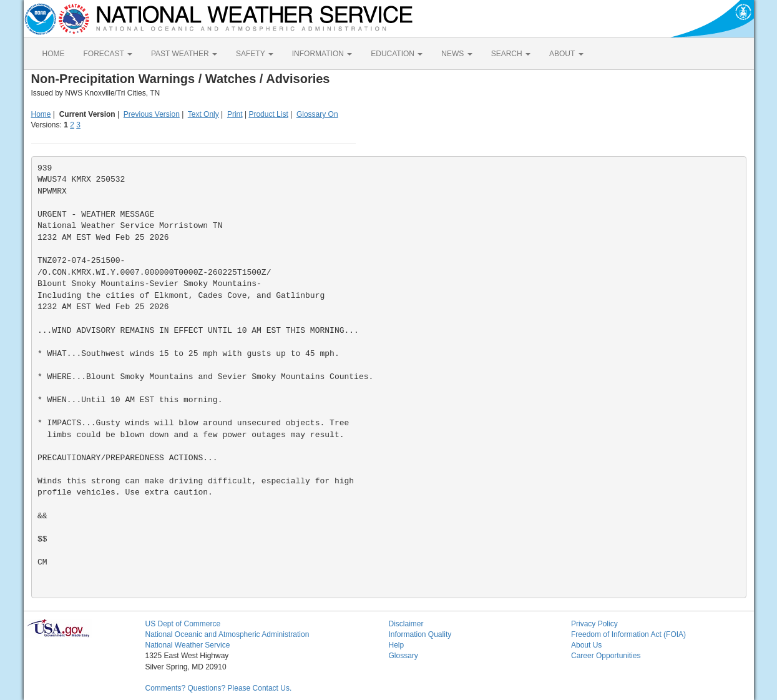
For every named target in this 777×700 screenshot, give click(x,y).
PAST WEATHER (184, 54)
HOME (54, 54)
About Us (586, 645)
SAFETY (255, 54)
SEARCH (511, 54)
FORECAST (108, 54)
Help (397, 645)
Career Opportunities (606, 656)
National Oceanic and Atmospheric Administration (227, 634)
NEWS (457, 54)
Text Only (203, 114)
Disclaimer (406, 624)
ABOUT (566, 54)
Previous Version (152, 114)
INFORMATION (322, 54)
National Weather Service (188, 645)
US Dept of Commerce (183, 624)
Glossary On (317, 114)
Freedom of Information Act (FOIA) (628, 634)
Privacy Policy (594, 624)
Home (41, 114)
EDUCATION (397, 54)
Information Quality (420, 634)
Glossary (403, 656)
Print (235, 114)
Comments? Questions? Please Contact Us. (219, 688)
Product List (268, 114)
